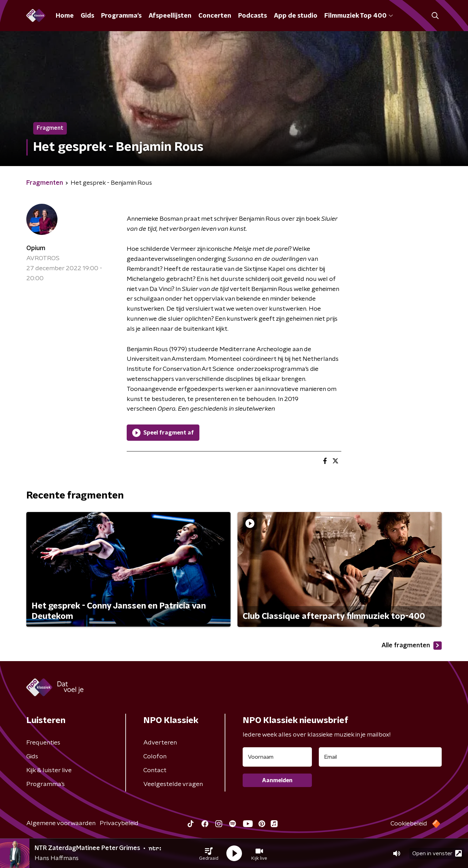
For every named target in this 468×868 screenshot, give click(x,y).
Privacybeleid (119, 823)
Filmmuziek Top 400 (359, 16)
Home (65, 16)
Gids (87, 16)
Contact (155, 770)
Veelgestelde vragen (173, 784)
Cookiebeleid (409, 824)
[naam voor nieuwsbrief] (277, 757)
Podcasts (253, 16)
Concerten (215, 16)
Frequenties (43, 743)
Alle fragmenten (412, 646)
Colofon (155, 757)
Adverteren (160, 743)
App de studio (296, 16)
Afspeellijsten (170, 16)
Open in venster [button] (437, 853)
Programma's (121, 16)
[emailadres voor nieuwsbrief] (380, 757)
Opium (36, 248)
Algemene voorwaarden (61, 823)
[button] (209, 853)
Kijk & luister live (49, 770)
